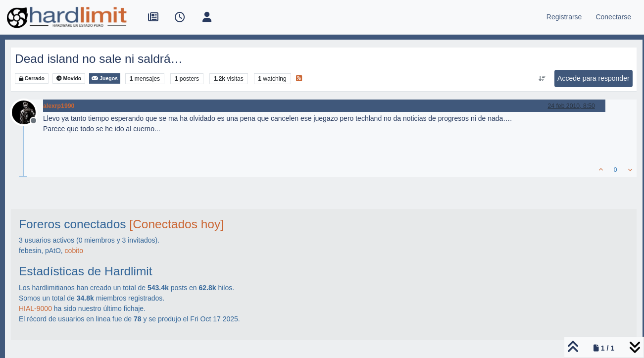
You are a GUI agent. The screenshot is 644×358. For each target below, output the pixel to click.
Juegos (105, 78)
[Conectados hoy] (176, 224)
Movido (69, 78)
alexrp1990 (59, 106)
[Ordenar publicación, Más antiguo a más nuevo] (542, 79)
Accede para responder (594, 78)
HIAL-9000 (35, 308)
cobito (74, 251)
